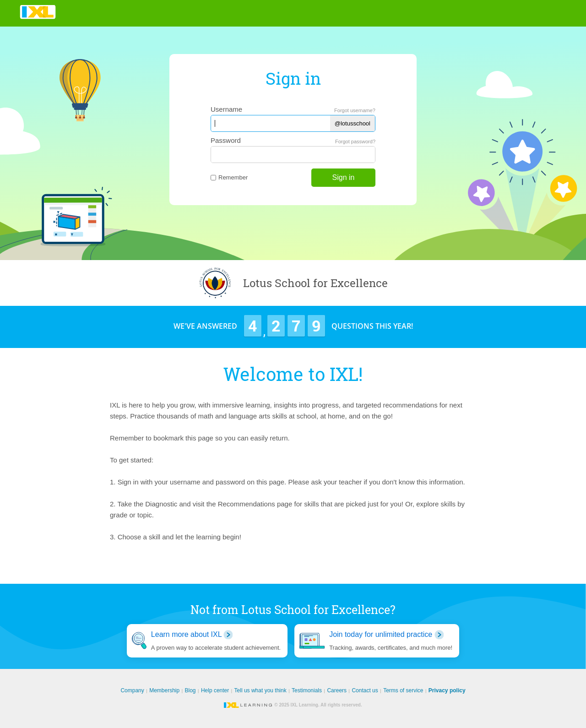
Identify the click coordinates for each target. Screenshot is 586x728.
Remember (229, 177)
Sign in (344, 177)
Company (132, 690)
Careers (337, 690)
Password (226, 140)
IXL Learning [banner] (38, 12)
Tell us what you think (260, 690)
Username (226, 109)
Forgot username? (355, 110)
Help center (215, 690)
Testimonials (307, 690)
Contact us (365, 690)
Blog (190, 690)
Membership (164, 690)
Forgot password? (355, 141)
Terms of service (403, 690)
